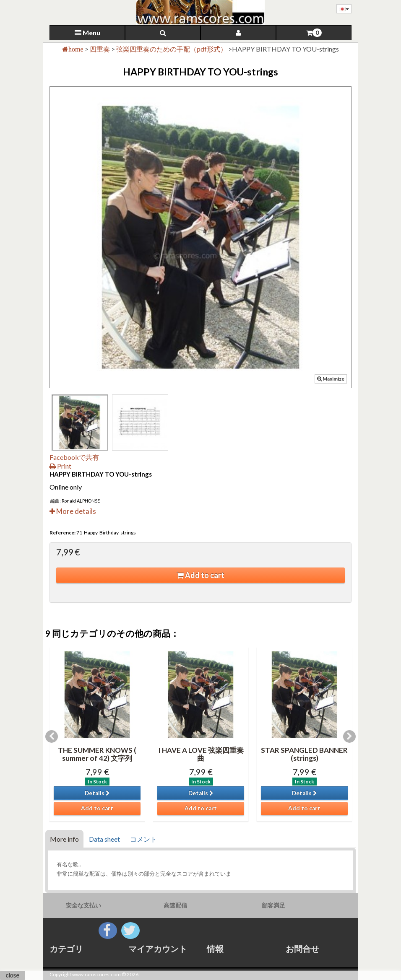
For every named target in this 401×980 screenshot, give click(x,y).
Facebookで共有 (74, 457)
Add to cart (200, 575)
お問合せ (302, 949)
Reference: (62, 533)
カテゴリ (66, 949)
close (13, 975)
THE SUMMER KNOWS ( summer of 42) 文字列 (97, 754)
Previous (52, 736)
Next (349, 736)
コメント (143, 839)
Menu (87, 32)
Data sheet (104, 839)
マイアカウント (158, 949)
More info (64, 839)
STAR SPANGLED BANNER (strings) (304, 754)
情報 (215, 949)
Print (60, 466)
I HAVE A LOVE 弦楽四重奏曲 (201, 754)
